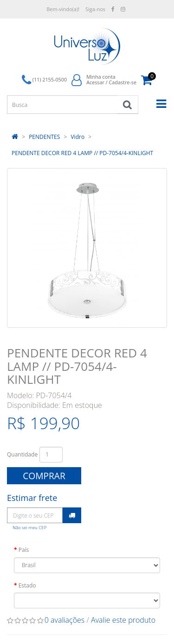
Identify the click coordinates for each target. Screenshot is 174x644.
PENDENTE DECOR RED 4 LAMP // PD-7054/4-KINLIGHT (82, 153)
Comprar (44, 476)
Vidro (77, 137)
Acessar (95, 82)
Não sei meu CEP (29, 528)
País (24, 550)
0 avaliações (65, 620)
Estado (27, 585)
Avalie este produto (123, 620)
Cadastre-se (122, 82)
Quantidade (22, 454)
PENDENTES (44, 137)
